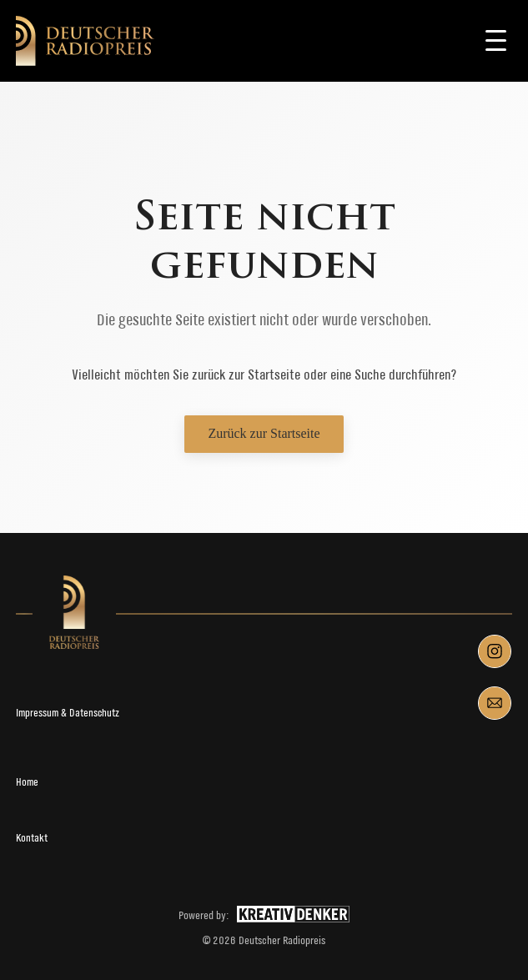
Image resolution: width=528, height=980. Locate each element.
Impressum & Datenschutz (68, 713)
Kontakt (32, 838)
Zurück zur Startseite (264, 433)
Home (27, 782)
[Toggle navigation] (495, 41)
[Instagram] (495, 651)
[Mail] (495, 703)
